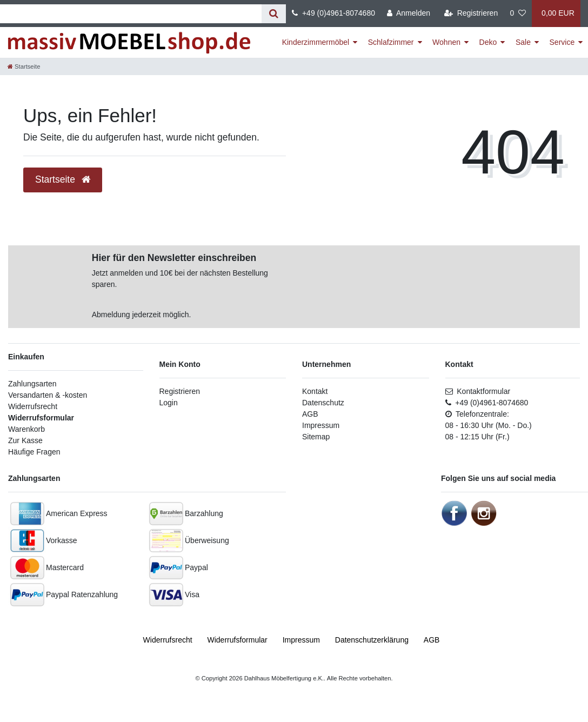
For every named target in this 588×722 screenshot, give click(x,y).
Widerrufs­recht (168, 640)
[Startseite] (24, 66)
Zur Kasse (25, 440)
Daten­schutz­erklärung (372, 640)
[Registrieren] (471, 14)
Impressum (321, 425)
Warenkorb (26, 429)
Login (169, 403)
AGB (310, 414)
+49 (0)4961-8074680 (333, 13)
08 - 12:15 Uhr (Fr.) (477, 437)
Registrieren (180, 391)
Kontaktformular (478, 391)
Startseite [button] (63, 179)
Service (562, 42)
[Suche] (274, 14)
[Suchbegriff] (131, 14)
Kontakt (315, 391)
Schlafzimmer (391, 42)
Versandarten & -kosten (48, 395)
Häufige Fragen (34, 452)
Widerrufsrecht (33, 406)
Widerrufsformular (41, 418)
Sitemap (316, 437)
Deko (488, 42)
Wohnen (446, 42)
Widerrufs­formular (238, 640)
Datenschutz (323, 403)
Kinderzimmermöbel (316, 42)
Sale (523, 42)
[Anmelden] (409, 14)
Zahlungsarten (32, 384)
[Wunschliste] (518, 14)
